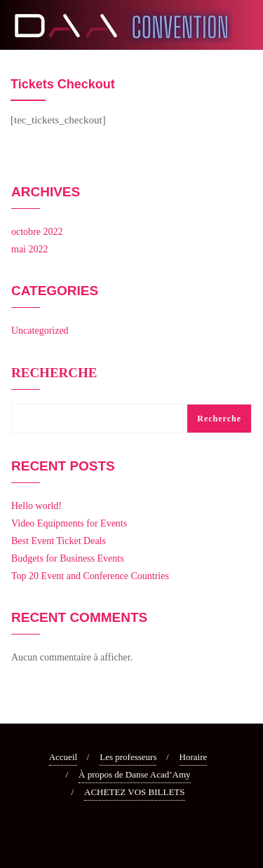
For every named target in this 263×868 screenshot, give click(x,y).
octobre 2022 (37, 232)
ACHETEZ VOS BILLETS (134, 792)
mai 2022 (30, 249)
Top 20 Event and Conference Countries (90, 576)
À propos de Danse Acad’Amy (135, 774)
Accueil (63, 757)
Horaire (194, 757)
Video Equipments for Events (69, 523)
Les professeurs (128, 757)
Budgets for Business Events (68, 558)
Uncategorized (40, 331)
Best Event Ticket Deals (59, 541)
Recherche (54, 373)
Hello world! (36, 506)
